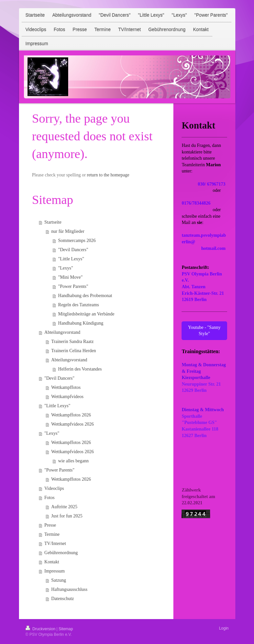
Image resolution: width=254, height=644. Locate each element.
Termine (52, 534)
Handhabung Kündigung (81, 323)
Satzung (59, 580)
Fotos (49, 498)
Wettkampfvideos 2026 (72, 424)
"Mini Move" (70, 277)
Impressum (54, 571)
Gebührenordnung (61, 553)
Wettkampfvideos (67, 397)
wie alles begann (73, 461)
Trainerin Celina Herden (73, 351)
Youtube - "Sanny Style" (204, 331)
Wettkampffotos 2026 (71, 415)
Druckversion (41, 629)
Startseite (53, 222)
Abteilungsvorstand (62, 332)
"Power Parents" (73, 286)
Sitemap (66, 629)
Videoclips (54, 488)
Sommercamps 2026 (77, 241)
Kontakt (52, 562)
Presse (50, 525)
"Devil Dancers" (73, 250)
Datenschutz (62, 599)
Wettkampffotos (66, 387)
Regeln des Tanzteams (78, 305)
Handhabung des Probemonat (85, 296)
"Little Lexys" (71, 259)
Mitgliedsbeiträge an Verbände (86, 314)
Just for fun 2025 (67, 516)
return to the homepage (108, 175)
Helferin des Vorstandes (80, 369)
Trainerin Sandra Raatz (72, 342)
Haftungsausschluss (69, 589)
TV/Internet (55, 543)
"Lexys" (66, 268)
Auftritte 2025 (64, 507)
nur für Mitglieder (68, 231)
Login (224, 628)
